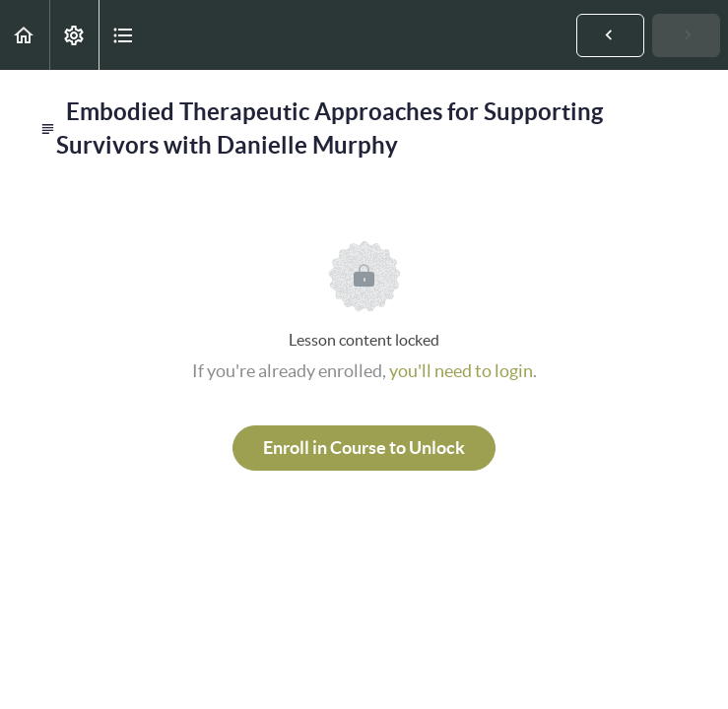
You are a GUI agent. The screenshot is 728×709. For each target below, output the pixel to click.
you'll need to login (461, 371)
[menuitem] (74, 35)
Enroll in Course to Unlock (364, 448)
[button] (25, 35)
